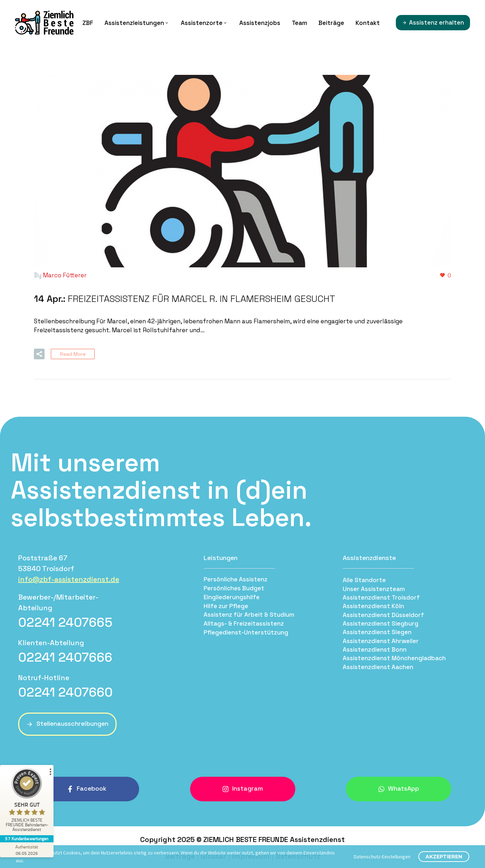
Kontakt (368, 23)
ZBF (88, 23)
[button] (39, 353)
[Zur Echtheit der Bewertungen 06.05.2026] (27, 850)
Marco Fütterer (65, 275)
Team (299, 23)
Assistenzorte (204, 23)
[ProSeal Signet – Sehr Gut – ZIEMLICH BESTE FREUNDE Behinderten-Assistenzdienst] (27, 802)
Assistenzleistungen (137, 23)
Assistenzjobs (260, 23)
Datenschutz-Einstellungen (382, 857)
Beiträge (331, 23)
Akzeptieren (444, 857)
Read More (73, 353)
